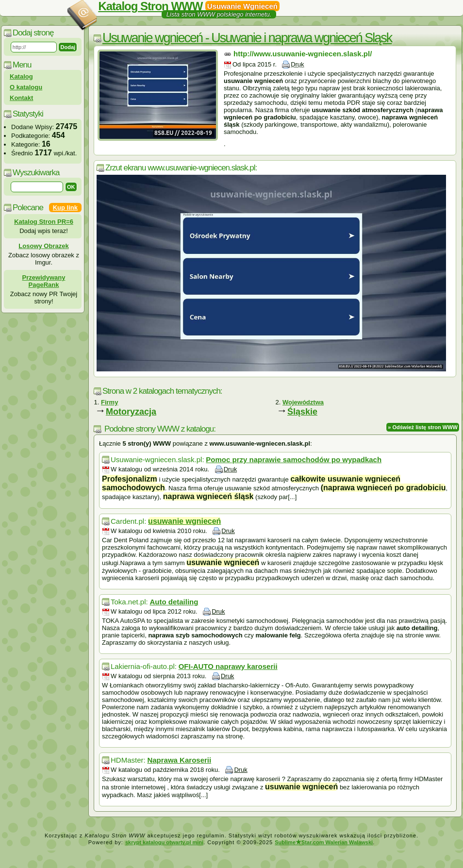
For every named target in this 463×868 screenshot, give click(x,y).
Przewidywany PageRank (44, 281)
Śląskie (302, 412)
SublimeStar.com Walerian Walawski (324, 842)
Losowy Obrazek (43, 246)
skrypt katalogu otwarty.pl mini (164, 842)
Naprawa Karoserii (179, 760)
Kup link (65, 208)
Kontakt (21, 98)
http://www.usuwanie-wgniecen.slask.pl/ (303, 54)
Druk (297, 64)
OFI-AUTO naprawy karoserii (228, 666)
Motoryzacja (131, 412)
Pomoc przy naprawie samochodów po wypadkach (294, 459)
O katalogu (26, 87)
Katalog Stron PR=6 (44, 222)
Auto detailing (174, 602)
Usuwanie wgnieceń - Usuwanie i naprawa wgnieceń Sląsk (247, 38)
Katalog (21, 76)
